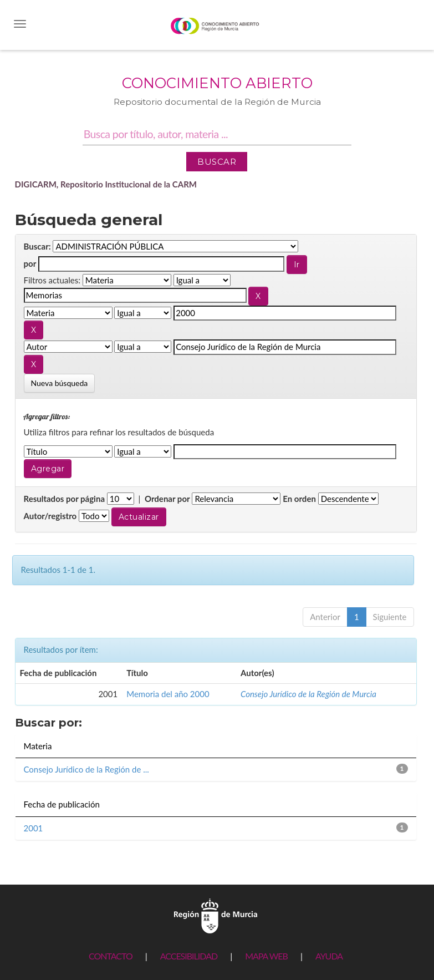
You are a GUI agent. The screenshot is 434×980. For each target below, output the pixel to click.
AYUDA (329, 956)
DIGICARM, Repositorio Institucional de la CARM (106, 184)
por (30, 263)
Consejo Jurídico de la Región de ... (86, 769)
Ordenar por (167, 499)
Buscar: (37, 246)
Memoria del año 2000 (168, 694)
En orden (299, 499)
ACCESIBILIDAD (189, 956)
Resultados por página (65, 499)
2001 (34, 828)
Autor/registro (50, 516)
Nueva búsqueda (60, 383)
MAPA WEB (266, 956)
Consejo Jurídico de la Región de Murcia (308, 694)
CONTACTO (111, 956)
